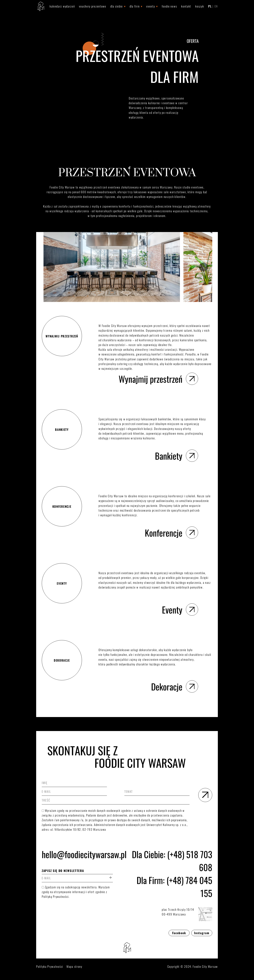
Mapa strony (74, 966)
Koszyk (200, 6)
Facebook (179, 933)
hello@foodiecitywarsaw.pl (77, 854)
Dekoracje (175, 686)
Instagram (202, 933)
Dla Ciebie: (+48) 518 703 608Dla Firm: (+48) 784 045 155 (172, 874)
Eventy (151, 6)
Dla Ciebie (117, 6)
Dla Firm (135, 6)
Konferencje (171, 533)
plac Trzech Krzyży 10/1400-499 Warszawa (187, 914)
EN (216, 6)
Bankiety (177, 456)
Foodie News (169, 6)
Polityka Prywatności (50, 966)
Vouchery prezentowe (92, 6)
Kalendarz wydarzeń (62, 6)
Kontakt (186, 6)
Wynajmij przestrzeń (158, 379)
